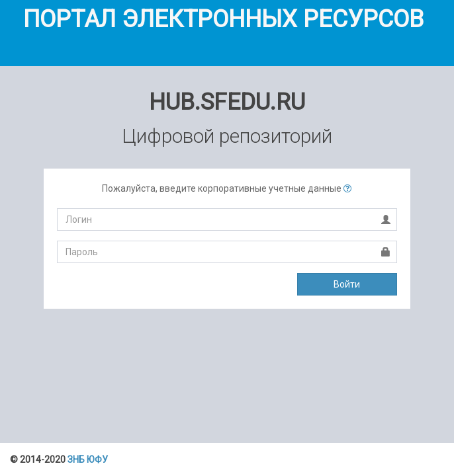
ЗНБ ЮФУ (88, 459)
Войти (347, 284)
